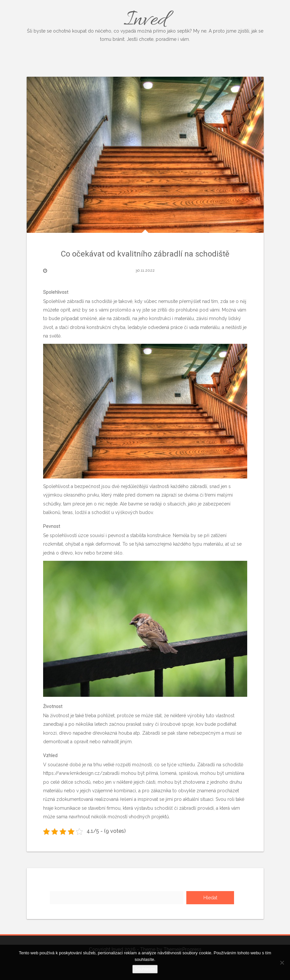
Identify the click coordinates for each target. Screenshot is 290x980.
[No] (282, 963)
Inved (145, 25)
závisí (201, 318)
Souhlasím (145, 969)
